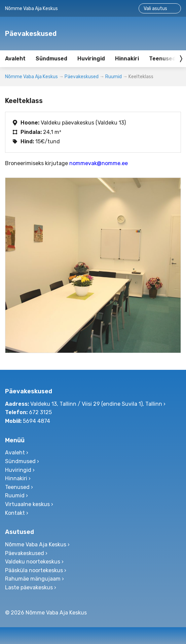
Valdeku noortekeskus (33, 562)
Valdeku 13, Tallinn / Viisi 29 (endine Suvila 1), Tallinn (96, 404)
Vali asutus (155, 9)
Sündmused (51, 59)
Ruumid (114, 77)
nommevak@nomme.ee (99, 163)
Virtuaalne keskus (27, 504)
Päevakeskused (82, 77)
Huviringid (91, 59)
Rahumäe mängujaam (33, 579)
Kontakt (15, 513)
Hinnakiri (127, 59)
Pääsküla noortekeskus (34, 570)
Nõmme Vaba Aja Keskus (31, 77)
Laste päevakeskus (29, 587)
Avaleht (15, 59)
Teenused (17, 487)
